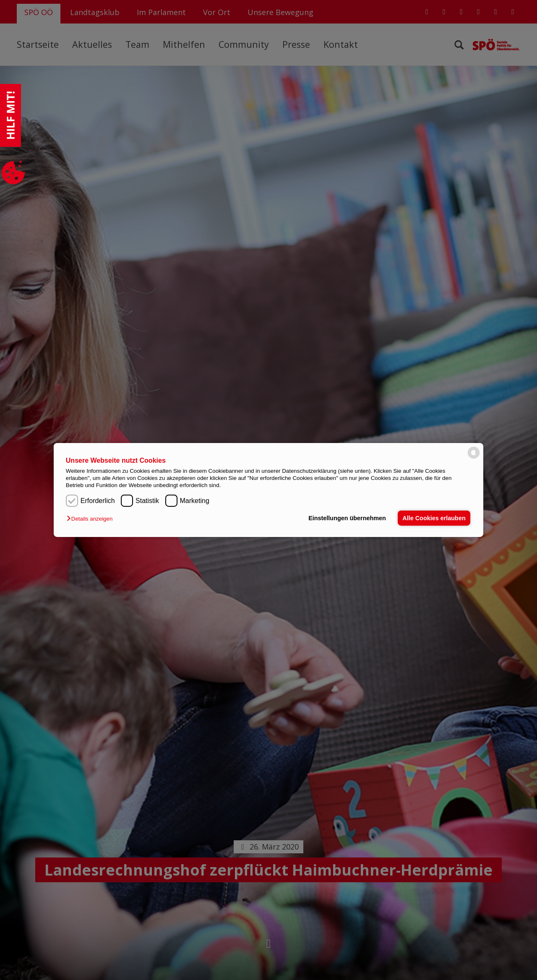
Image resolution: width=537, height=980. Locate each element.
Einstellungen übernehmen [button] (347, 518)
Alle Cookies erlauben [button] (434, 518)
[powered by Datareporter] (474, 458)
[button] (92, 519)
